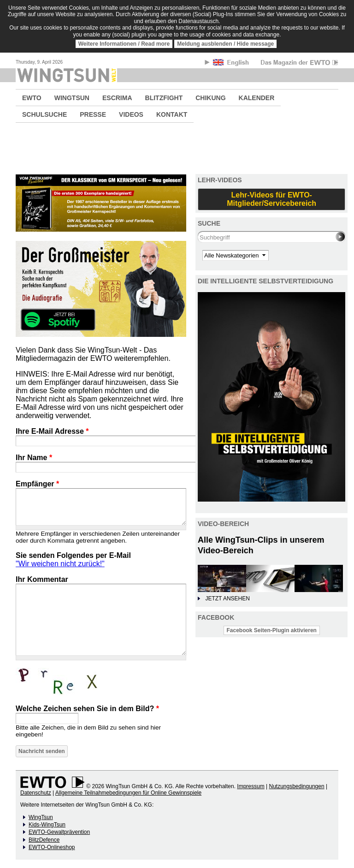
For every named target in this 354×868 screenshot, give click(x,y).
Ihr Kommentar (42, 579)
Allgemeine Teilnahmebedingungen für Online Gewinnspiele (128, 793)
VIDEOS (131, 114)
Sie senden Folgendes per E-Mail (73, 555)
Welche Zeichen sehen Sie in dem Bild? (87, 709)
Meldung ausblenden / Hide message (225, 44)
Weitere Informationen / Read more (124, 44)
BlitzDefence (44, 840)
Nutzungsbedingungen (296, 786)
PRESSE (93, 114)
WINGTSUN (72, 98)
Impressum (251, 786)
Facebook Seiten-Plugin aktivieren (272, 630)
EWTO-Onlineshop (52, 847)
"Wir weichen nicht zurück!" (60, 564)
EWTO (32, 98)
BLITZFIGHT (164, 98)
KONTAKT (172, 114)
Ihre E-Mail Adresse (52, 431)
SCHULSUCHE (44, 114)
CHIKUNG (210, 98)
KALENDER (257, 98)
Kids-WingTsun (47, 825)
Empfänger (37, 484)
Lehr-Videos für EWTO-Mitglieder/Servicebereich (271, 199)
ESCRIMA (117, 98)
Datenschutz (36, 793)
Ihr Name (34, 458)
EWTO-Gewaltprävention (59, 832)
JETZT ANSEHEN (227, 599)
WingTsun (41, 817)
